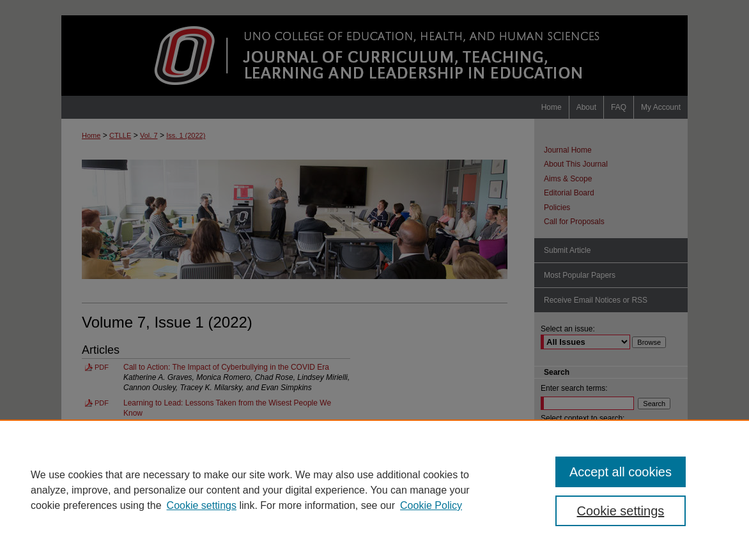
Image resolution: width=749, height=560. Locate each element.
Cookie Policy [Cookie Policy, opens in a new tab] (431, 505)
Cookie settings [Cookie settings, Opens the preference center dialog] (621, 511)
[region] (374, 490)
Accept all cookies (621, 472)
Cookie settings (202, 505)
